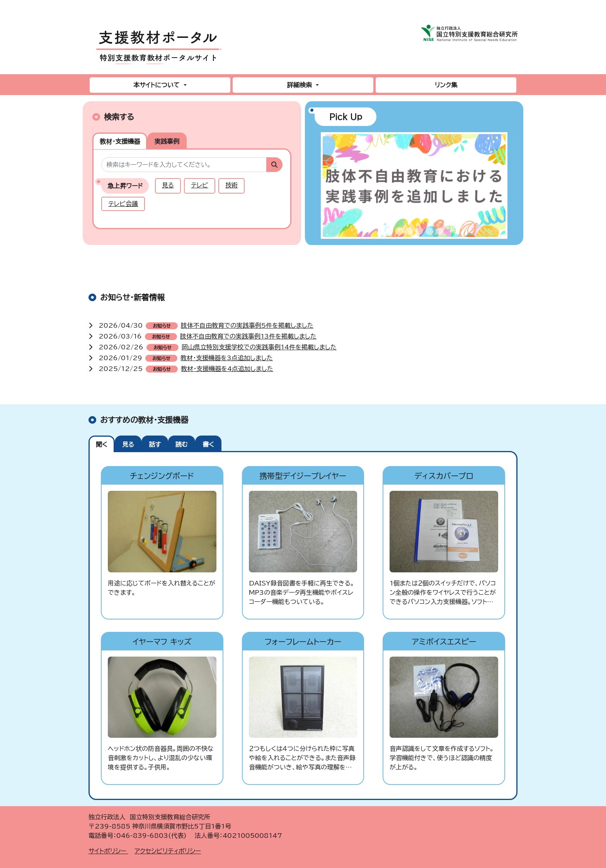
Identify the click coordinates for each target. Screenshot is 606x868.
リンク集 (446, 85)
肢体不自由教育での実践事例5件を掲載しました (247, 325)
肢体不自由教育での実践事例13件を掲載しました (248, 336)
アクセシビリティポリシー (168, 851)
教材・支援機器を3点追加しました (227, 358)
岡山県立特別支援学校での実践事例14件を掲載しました (259, 347)
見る (168, 185)
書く (208, 444)
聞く (102, 444)
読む (182, 444)
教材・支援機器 (120, 141)
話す (155, 444)
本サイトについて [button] (157, 85)
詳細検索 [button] (300, 85)
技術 (232, 185)
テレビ (200, 185)
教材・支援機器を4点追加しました (227, 369)
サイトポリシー (108, 851)
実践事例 (167, 141)
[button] (329, 189)
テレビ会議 (123, 204)
